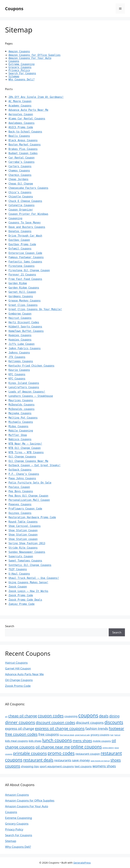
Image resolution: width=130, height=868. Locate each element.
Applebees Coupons (21, 123)
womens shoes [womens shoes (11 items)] (104, 766)
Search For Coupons (22, 73)
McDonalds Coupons (21, 405)
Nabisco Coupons (20, 439)
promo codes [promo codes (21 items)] (61, 753)
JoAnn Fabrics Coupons (25, 348)
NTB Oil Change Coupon (25, 448)
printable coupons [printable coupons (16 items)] (30, 753)
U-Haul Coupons (19, 574)
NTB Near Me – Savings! (25, 444)
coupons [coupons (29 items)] (88, 715)
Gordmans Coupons (21, 296)
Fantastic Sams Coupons (25, 262)
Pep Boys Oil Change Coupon (28, 496)
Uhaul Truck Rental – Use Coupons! (34, 578)
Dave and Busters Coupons (27, 227)
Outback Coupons (20, 470)
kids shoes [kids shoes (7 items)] (35, 741)
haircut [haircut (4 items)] (117, 735)
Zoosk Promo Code (21, 595)
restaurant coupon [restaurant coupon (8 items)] (88, 754)
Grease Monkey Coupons (25, 301)
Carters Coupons (20, 166)
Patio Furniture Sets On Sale (30, 483)
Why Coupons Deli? (21, 80)
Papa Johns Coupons (22, 478)
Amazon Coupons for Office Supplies (34, 55)
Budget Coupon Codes (23, 153)
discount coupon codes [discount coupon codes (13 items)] (56, 722)
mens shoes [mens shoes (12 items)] (82, 741)
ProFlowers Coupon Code (25, 509)
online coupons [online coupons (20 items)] (86, 747)
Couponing (15, 218)
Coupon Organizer (21, 210)
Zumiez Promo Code (21, 604)
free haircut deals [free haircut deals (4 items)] (67, 735)
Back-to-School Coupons (25, 132)
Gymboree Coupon (20, 314)
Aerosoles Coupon (21, 114)
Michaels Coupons (21, 422)
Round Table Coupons (23, 522)
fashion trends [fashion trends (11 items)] (97, 729)
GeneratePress (82, 863)
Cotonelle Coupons (21, 205)
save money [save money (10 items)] (81, 760)
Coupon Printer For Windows (28, 214)
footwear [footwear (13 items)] (117, 728)
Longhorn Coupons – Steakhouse (31, 396)
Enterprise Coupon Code (25, 253)
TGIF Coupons (18, 569)
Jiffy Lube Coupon (21, 344)
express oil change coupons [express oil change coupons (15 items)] (60, 728)
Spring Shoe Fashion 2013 (27, 543)
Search (10, 626)
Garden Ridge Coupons (24, 288)
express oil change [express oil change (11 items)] (20, 729)
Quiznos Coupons (20, 513)
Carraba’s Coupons (21, 162)
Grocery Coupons (20, 67)
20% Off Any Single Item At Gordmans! (36, 97)
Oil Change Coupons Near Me (28, 461)
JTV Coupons (17, 357)
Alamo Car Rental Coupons (27, 119)
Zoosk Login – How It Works (28, 591)
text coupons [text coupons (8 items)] (83, 766)
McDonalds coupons (21, 409)
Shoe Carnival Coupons (25, 526)
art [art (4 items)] (6, 717)
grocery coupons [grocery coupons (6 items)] (100, 735)
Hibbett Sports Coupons (25, 327)
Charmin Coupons (20, 175)
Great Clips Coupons (23, 305)
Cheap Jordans (18, 179)
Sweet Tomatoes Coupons (25, 561)
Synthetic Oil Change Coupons (30, 565)
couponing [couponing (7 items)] (71, 716)
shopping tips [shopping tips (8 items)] (30, 766)
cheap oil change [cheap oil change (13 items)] (23, 716)
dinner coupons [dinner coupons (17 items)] (20, 722)
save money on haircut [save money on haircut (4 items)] (100, 761)
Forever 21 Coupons (22, 275)
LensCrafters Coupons (24, 387)
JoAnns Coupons (19, 353)
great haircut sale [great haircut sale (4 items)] (82, 735)
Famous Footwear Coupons (26, 257)
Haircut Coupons (20, 318)
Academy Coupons (20, 106)
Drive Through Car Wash (25, 236)
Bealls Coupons (19, 136)
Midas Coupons (18, 426)
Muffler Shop (18, 435)
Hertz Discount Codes (24, 322)
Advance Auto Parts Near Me (28, 110)
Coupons (14, 8)
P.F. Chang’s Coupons (24, 474)
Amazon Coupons (19, 51)
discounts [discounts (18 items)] (114, 722)
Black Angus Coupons (23, 140)
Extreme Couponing (21, 64)
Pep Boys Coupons (21, 491)
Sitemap (14, 76)
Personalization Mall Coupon (29, 500)
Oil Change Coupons (22, 457)
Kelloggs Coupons (21, 361)
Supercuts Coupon (21, 556)
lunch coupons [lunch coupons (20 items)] (57, 740)
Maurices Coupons (21, 400)
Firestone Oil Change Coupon (29, 270)
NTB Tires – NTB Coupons (26, 452)
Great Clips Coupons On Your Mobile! (35, 309)
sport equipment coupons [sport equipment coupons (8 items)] (57, 766)
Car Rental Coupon (21, 158)
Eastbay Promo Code (22, 244)
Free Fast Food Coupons (25, 279)
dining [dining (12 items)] (114, 716)
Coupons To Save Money (25, 223)
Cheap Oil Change (21, 184)
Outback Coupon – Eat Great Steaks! (34, 465)
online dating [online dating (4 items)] (108, 748)
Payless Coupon (19, 487)
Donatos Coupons (20, 231)
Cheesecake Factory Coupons (28, 188)
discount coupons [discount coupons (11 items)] (90, 723)
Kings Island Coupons (24, 383)
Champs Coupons (19, 171)
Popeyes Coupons (20, 504)
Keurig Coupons (19, 370)
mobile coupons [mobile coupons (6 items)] (102, 741)
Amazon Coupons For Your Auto (30, 58)
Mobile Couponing (21, 431)
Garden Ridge (18, 283)
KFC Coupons (17, 374)
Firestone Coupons (21, 266)
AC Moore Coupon (20, 101)
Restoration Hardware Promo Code (32, 517)
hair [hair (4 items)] (112, 735)
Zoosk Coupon (18, 587)
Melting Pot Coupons (23, 418)
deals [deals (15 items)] (104, 716)
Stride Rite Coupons (23, 548)
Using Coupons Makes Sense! (28, 582)
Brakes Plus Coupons (23, 149)
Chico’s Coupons (20, 192)
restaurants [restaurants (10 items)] (63, 760)
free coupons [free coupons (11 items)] (48, 734)
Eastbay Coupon (19, 240)
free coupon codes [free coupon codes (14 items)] (21, 734)
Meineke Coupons (20, 413)
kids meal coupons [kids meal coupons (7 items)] (17, 741)
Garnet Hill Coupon (22, 292)
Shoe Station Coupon (23, 530)
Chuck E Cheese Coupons (25, 201)
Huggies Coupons (20, 335)
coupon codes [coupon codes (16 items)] (51, 716)
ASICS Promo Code (21, 127)
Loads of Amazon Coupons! (27, 392)
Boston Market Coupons (25, 145)
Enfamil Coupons (20, 249)
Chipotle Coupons (21, 197)
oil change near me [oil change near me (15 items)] (53, 747)
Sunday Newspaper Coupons (27, 552)
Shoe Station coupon (23, 539)
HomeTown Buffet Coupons (26, 331)
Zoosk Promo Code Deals (25, 600)
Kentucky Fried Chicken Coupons (31, 366)
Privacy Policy (19, 70)
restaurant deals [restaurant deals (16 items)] (38, 760)
